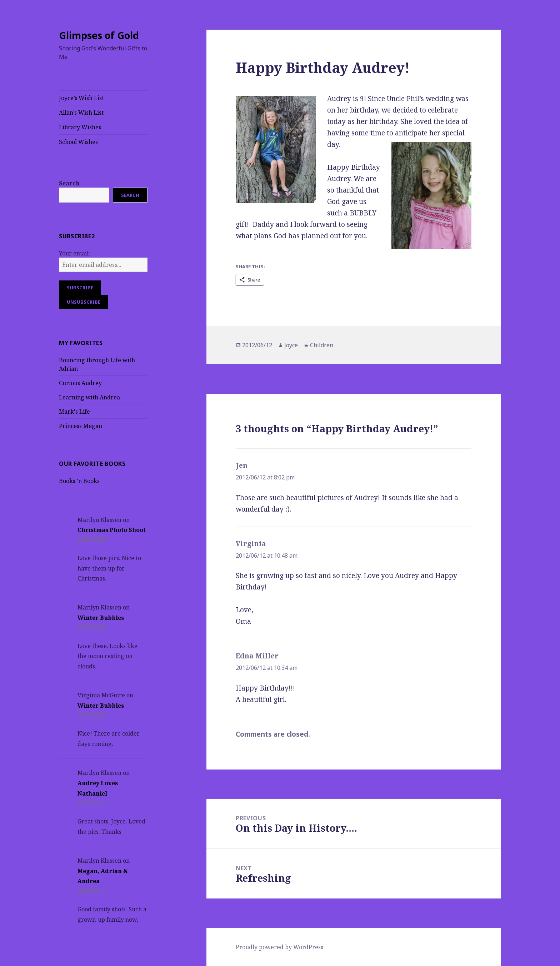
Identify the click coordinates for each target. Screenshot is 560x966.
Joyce (291, 345)
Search (69, 183)
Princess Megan (81, 426)
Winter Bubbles (101, 618)
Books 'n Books (79, 481)
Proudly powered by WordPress (279, 947)
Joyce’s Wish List (81, 98)
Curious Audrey (80, 383)
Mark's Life (74, 412)
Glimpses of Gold (99, 35)
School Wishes (78, 142)
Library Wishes (80, 127)
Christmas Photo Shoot (112, 530)
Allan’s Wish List (81, 113)
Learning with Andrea (89, 397)
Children (322, 345)
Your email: (74, 253)
